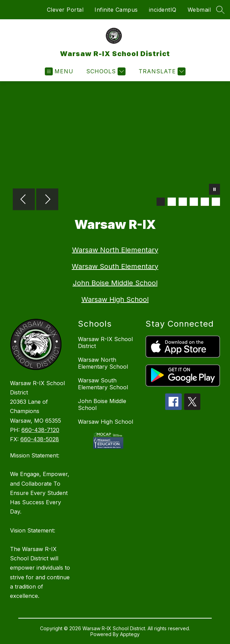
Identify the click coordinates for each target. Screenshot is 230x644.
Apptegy (130, 634)
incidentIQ (163, 10)
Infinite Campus (116, 10)
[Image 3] (183, 202)
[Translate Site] (161, 71)
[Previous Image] (24, 200)
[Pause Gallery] (214, 190)
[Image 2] (172, 202)
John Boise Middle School (115, 283)
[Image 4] (194, 202)
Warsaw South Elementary (115, 266)
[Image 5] (205, 202)
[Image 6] (216, 202)
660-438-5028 (40, 439)
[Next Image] (47, 200)
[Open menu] (59, 71)
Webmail (199, 10)
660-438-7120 (40, 430)
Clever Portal (65, 10)
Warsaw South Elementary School (103, 384)
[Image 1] (161, 202)
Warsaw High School (115, 299)
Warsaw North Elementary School (103, 363)
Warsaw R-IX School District (105, 342)
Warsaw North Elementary (115, 250)
